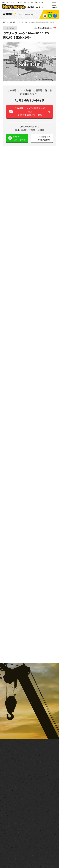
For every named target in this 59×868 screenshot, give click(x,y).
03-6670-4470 (31, 102)
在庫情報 (12, 22)
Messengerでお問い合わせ (44, 140)
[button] (35, 77)
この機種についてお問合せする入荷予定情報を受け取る (30, 113)
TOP (4, 22)
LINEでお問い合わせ (20, 140)
